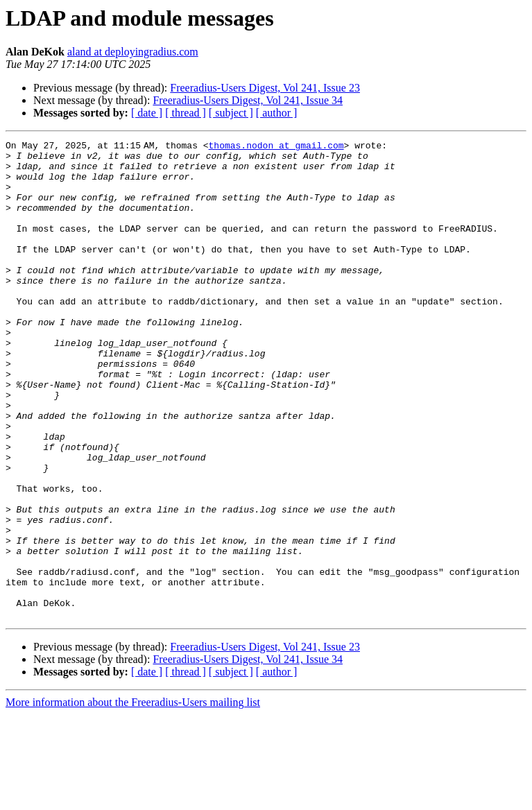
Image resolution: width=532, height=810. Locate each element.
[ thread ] (186, 113)
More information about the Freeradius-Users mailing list (133, 798)
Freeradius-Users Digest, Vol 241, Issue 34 (248, 100)
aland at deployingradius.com (133, 52)
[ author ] (277, 113)
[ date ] (147, 113)
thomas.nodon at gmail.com (278, 147)
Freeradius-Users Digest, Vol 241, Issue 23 (265, 88)
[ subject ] (231, 113)
